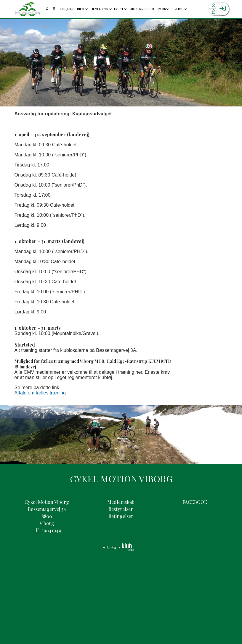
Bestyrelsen (121, 509)
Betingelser (121, 516)
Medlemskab (121, 502)
